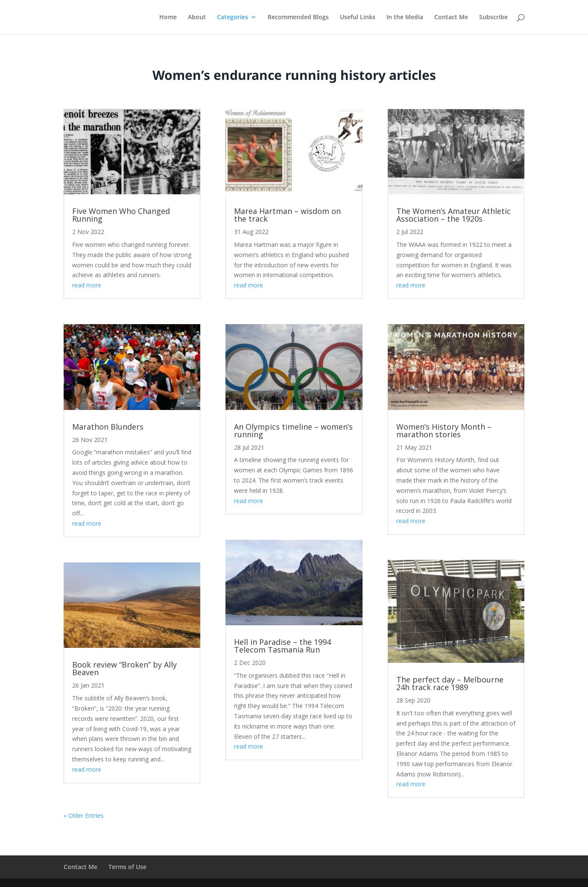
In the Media (405, 18)
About (197, 18)
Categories (233, 18)
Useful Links (358, 18)
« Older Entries (84, 815)
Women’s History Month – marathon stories (444, 430)
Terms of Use (127, 867)
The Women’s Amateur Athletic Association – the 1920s (453, 215)
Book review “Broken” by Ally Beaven (124, 668)
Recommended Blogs (298, 18)
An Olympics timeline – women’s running (293, 430)
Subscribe (493, 18)
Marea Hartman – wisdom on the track (287, 215)
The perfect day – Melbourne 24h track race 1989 (450, 683)
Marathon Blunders (108, 427)
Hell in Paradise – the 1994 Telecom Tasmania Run (282, 646)
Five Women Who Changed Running (121, 215)
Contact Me (451, 18)
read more (87, 285)
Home (168, 18)
